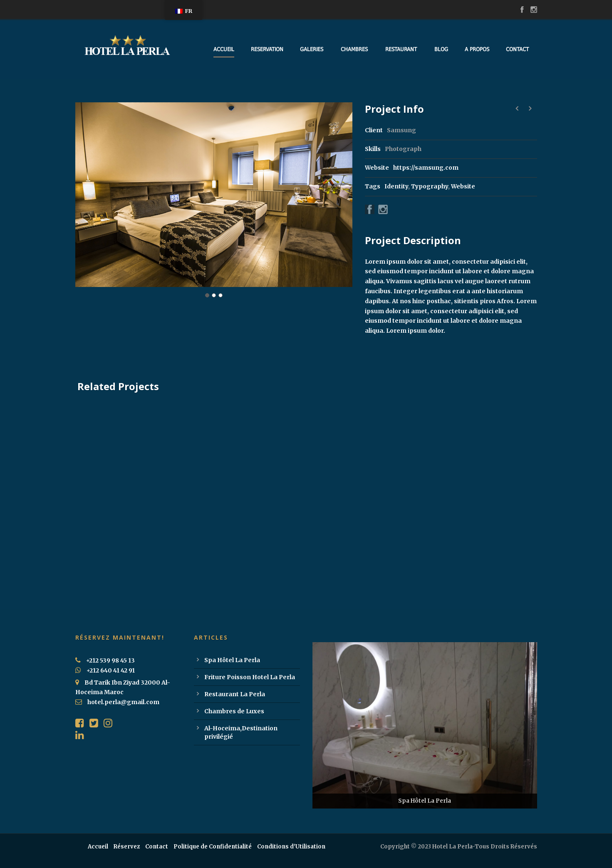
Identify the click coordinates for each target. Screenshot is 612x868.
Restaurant (401, 49)
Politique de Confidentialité (213, 847)
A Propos (477, 49)
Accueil (224, 49)
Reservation (267, 49)
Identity (396, 186)
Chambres (354, 49)
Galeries (312, 49)
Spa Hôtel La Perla (232, 660)
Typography (430, 186)
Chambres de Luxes (234, 711)
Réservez (127, 847)
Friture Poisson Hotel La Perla (250, 677)
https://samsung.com (426, 168)
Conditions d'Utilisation (291, 847)
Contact (517, 49)
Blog (441, 49)
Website (463, 186)
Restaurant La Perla (235, 694)
